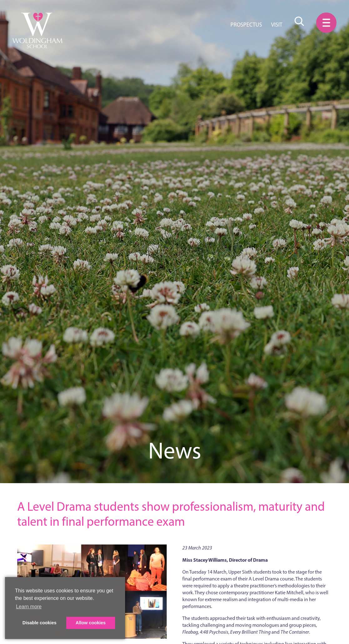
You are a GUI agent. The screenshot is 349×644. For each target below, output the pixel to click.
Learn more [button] (29, 607)
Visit (277, 25)
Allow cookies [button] (91, 623)
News (175, 450)
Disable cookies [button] (40, 623)
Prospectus (246, 25)
